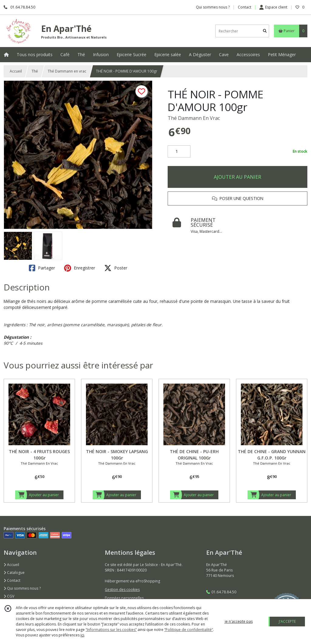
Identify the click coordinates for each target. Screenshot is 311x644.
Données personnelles (124, 598)
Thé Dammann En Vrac (194, 118)
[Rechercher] (265, 31)
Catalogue (14, 573)
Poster (116, 268)
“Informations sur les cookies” (111, 630)
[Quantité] (179, 151)
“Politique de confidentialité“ (189, 630)
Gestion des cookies (122, 590)
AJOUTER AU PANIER (238, 177)
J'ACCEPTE (287, 621)
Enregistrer (80, 268)
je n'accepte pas (239, 621)
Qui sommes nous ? (22, 588)
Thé (35, 71)
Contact (244, 7)
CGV (9, 596)
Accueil (16, 71)
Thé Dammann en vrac (67, 71)
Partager (42, 268)
